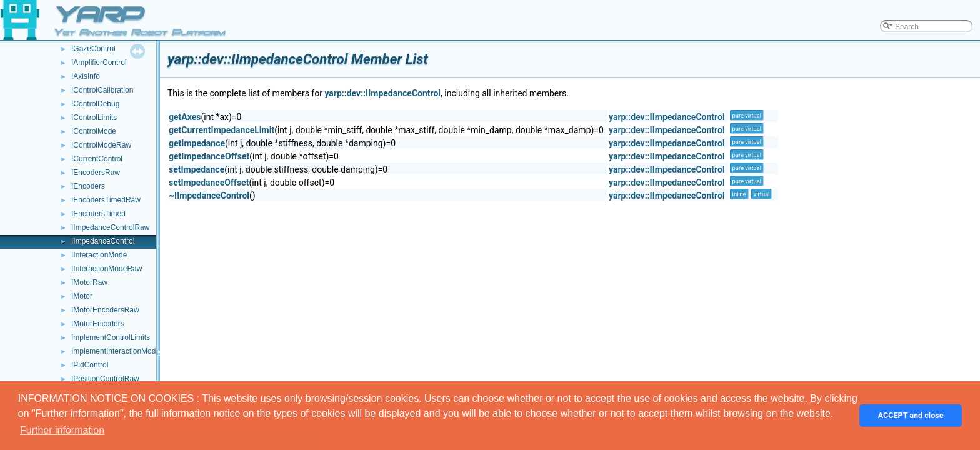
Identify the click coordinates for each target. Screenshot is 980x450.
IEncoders (88, 186)
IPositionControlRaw (105, 379)
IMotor (82, 296)
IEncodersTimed (98, 214)
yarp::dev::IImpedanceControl (382, 93)
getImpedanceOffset (209, 156)
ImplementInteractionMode (116, 351)
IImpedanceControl (103, 241)
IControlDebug (95, 104)
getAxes (185, 117)
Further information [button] (62, 430)
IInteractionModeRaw (107, 269)
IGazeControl (93, 49)
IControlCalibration (102, 90)
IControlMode (94, 131)
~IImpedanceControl (209, 196)
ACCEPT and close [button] (911, 415)
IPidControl (90, 365)
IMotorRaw (89, 282)
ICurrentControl (97, 159)
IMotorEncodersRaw (105, 310)
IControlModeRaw (101, 145)
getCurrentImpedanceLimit (222, 130)
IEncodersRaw (96, 172)
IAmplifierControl (99, 62)
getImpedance (197, 143)
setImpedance (197, 169)
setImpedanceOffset (209, 182)
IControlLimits (94, 117)
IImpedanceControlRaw (110, 227)
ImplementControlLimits (111, 337)
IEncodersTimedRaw (106, 200)
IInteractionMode (99, 255)
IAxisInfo (86, 76)
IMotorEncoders (98, 324)
